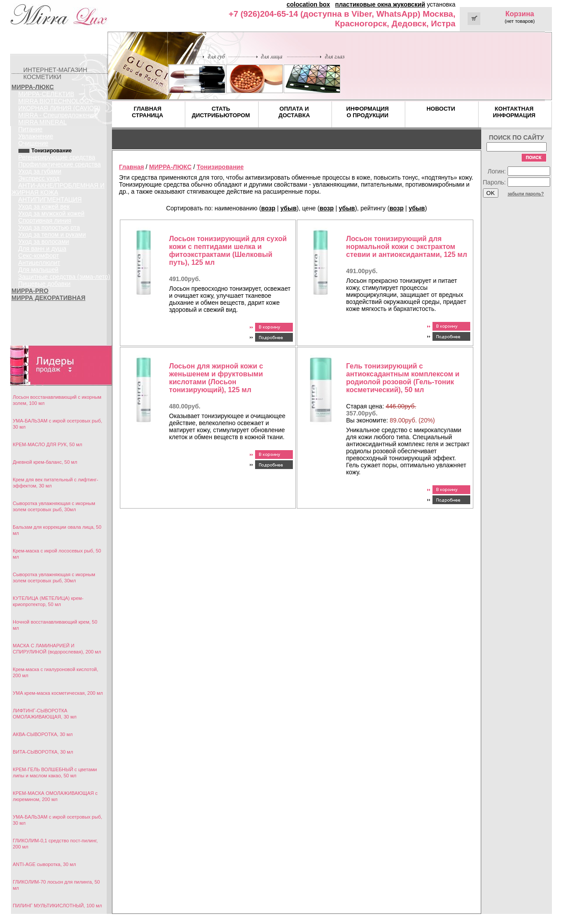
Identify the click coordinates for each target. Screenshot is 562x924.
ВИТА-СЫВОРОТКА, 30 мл (43, 752)
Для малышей (39, 270)
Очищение (34, 143)
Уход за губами (40, 171)
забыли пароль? (526, 194)
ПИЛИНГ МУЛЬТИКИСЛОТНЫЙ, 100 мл (57, 906)
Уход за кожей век (44, 206)
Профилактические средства (60, 164)
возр (268, 208)
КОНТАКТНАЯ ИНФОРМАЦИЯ (514, 112)
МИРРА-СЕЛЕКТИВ (47, 94)
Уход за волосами (44, 242)
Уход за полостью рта (49, 227)
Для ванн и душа (42, 249)
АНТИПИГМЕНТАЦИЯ (50, 199)
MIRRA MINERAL (43, 122)
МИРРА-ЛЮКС (33, 87)
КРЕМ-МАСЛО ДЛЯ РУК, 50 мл (47, 444)
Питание (31, 129)
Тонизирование (220, 167)
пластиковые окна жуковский (380, 4)
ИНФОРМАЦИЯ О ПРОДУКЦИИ (368, 112)
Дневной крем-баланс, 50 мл (45, 462)
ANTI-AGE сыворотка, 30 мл (44, 864)
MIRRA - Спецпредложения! (58, 115)
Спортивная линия (45, 220)
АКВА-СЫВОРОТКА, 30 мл (43, 734)
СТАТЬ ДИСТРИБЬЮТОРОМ (221, 112)
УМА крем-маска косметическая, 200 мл (58, 693)
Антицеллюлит (39, 263)
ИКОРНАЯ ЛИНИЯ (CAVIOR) (59, 108)
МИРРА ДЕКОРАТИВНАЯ (48, 298)
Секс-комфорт (39, 256)
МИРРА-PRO (30, 291)
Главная (131, 167)
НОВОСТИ (441, 109)
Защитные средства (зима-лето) (64, 277)
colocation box (308, 4)
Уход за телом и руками (52, 235)
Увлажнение (36, 136)
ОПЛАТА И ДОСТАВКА (294, 112)
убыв (289, 208)
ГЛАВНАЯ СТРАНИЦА (148, 112)
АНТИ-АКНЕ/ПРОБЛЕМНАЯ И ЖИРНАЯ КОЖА (58, 189)
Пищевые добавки (45, 284)
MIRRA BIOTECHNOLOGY (56, 101)
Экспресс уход (39, 178)
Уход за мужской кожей (52, 213)
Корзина (520, 14)
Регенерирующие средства (57, 157)
